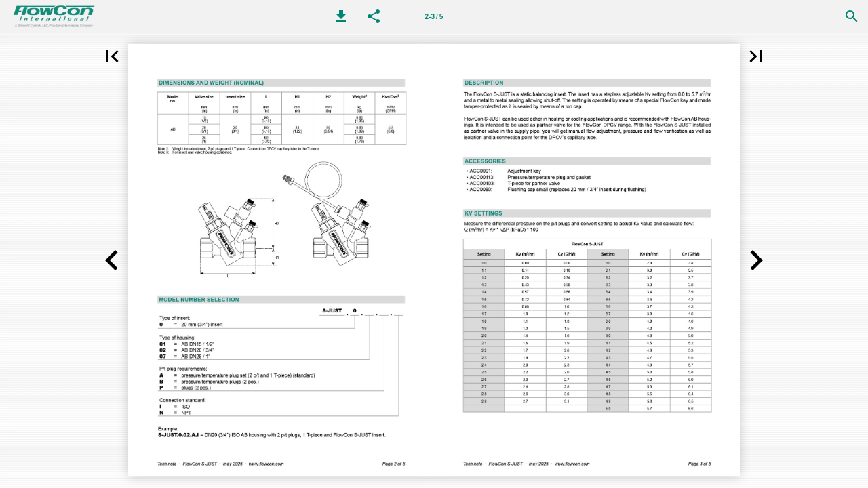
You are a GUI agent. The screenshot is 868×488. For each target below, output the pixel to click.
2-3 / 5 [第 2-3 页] (434, 17)
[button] (341, 16)
